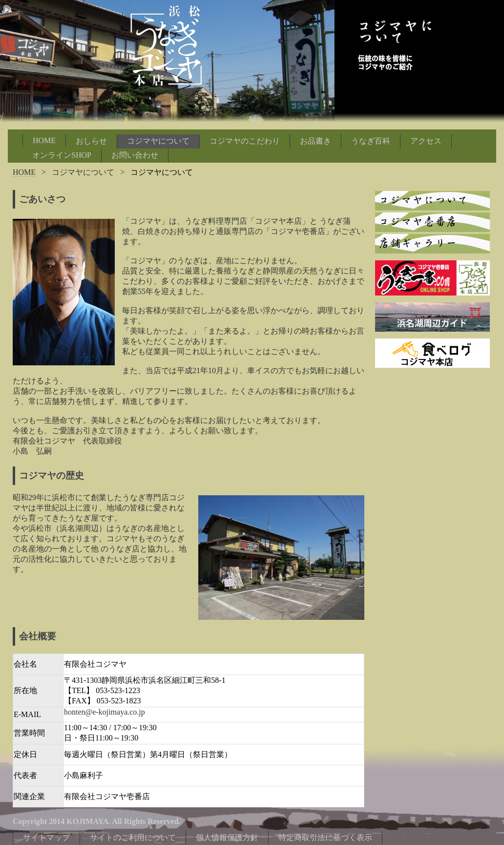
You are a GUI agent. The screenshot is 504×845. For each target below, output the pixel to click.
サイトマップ (46, 837)
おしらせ (91, 141)
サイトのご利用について (133, 837)
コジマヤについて (158, 141)
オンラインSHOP (62, 155)
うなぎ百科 (371, 141)
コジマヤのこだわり (245, 141)
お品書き (315, 141)
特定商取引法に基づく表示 (325, 837)
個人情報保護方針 (227, 837)
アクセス (426, 141)
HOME (44, 140)
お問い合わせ (135, 155)
